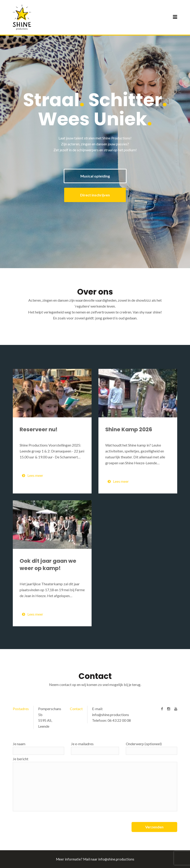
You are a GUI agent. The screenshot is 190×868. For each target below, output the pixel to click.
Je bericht (95, 784)
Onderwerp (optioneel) (152, 748)
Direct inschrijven (95, 195)
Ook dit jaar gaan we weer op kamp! (48, 565)
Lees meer (33, 475)
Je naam (38, 748)
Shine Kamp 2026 (129, 429)
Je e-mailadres (95, 748)
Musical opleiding (95, 176)
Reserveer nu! (39, 429)
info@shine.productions (111, 715)
